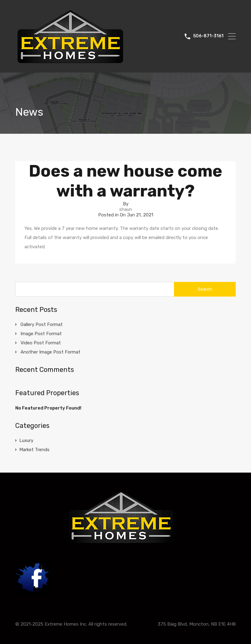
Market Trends (34, 450)
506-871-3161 (208, 36)
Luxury (26, 440)
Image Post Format (41, 334)
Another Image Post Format (50, 352)
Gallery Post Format (42, 324)
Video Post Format (41, 343)
